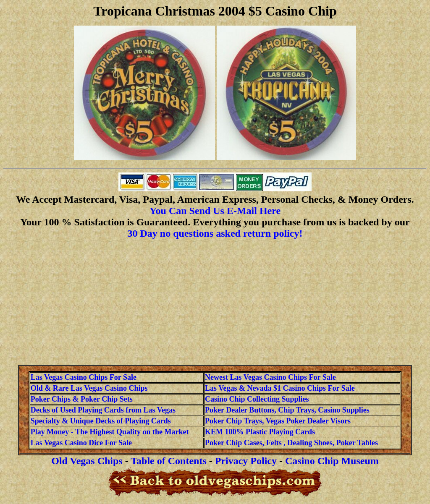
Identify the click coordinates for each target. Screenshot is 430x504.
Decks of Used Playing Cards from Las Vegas (103, 410)
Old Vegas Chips (87, 461)
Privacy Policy (246, 461)
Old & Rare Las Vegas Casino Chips (89, 388)
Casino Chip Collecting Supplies (257, 399)
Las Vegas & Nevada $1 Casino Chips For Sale (280, 388)
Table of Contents (168, 461)
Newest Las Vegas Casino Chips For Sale (270, 377)
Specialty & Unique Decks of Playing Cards (101, 421)
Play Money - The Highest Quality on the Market (110, 432)
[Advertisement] (215, 302)
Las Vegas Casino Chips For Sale (84, 377)
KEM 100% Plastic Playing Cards (260, 432)
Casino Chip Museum (332, 461)
